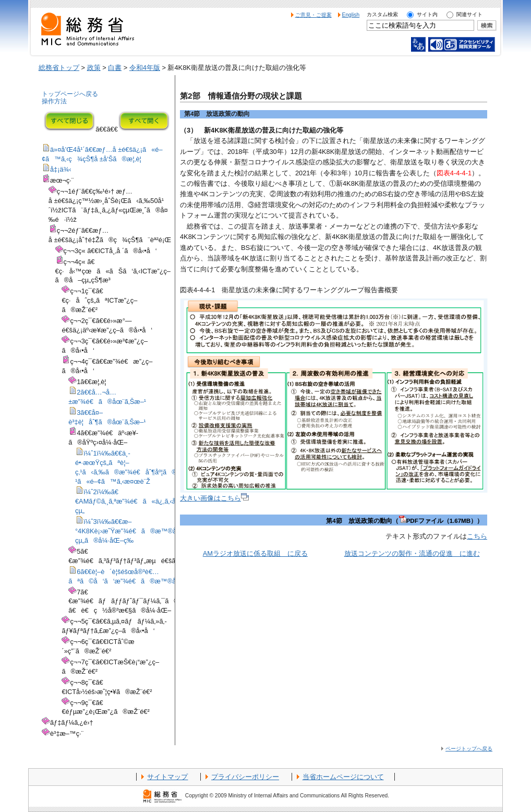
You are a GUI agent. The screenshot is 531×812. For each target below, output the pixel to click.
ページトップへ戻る (469, 749)
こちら (477, 536)
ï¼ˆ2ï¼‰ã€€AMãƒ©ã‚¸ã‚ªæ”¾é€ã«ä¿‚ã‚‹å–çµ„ (130, 501)
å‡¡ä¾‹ (61, 169)
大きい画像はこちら (214, 498)
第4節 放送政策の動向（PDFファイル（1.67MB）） (405, 521)
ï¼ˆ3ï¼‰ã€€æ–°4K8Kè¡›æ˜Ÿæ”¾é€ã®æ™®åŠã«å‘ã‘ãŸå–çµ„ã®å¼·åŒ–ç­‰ (160, 531)
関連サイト (469, 14)
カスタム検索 (382, 14)
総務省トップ (59, 68)
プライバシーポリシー (245, 777)
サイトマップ (167, 777)
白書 (115, 68)
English (351, 15)
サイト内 (427, 14)
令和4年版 (145, 68)
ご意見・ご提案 (313, 15)
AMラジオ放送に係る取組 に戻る (255, 553)
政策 (94, 68)
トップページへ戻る (70, 94)
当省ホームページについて (343, 777)
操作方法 (54, 101)
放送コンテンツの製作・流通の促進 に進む (412, 553)
